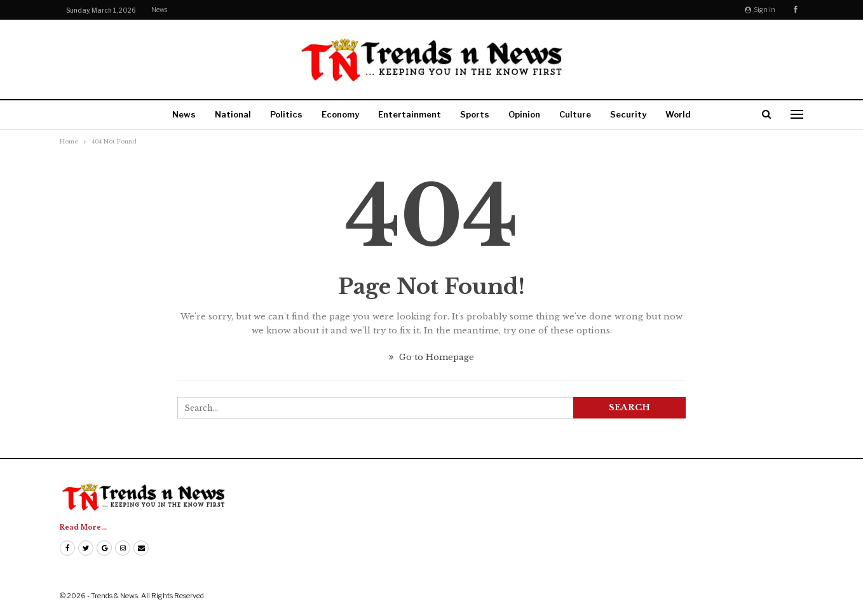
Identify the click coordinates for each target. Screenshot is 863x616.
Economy (340, 114)
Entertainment (410, 114)
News (159, 10)
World (678, 114)
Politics (286, 114)
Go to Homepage (431, 357)
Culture (575, 114)
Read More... (83, 527)
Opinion (524, 114)
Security (628, 114)
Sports (475, 114)
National (233, 114)
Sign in (760, 10)
